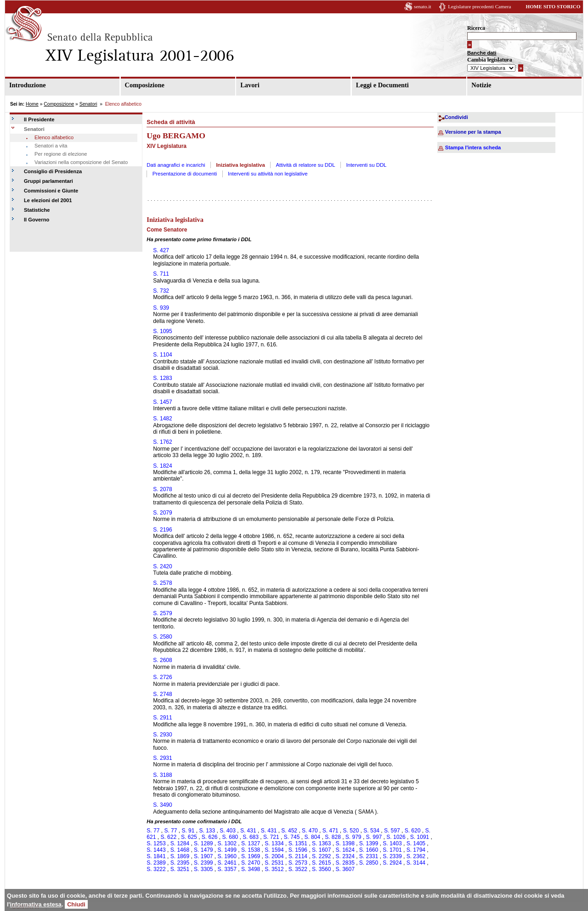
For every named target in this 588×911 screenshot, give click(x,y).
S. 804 (312, 837)
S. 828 (333, 837)
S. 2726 (162, 677)
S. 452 (289, 831)
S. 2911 (162, 718)
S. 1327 (251, 843)
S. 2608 (162, 660)
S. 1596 (298, 850)
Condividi (456, 117)
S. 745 (292, 837)
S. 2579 (162, 613)
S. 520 (351, 831)
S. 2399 (203, 863)
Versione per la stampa (473, 132)
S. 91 (188, 831)
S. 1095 (162, 331)
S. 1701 (392, 850)
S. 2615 (321, 863)
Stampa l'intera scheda (473, 147)
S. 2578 (162, 583)
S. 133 (207, 831)
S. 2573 (298, 863)
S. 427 (161, 250)
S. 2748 (162, 694)
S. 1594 (274, 850)
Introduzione (28, 85)
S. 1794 (416, 850)
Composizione (145, 85)
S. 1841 (156, 856)
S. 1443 (156, 850)
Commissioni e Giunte (51, 191)
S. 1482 (162, 419)
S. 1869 (180, 856)
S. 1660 (369, 850)
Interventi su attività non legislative (268, 174)
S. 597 (392, 831)
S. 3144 (416, 863)
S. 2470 (251, 863)
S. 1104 (162, 355)
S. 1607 (321, 850)
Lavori (250, 85)
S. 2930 (162, 735)
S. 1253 (156, 843)
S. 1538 (251, 850)
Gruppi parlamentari (48, 181)
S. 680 (230, 837)
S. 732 (161, 291)
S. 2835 (345, 863)
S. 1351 (298, 843)
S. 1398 (345, 843)
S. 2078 (162, 489)
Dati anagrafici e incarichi (176, 165)
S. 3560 (321, 869)
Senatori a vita (51, 146)
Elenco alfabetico (54, 137)
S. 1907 (203, 856)
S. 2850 (369, 863)
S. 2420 (162, 566)
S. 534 (371, 831)
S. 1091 (420, 837)
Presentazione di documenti (185, 174)
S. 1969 (251, 856)
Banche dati (482, 53)
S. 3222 (156, 869)
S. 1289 (203, 843)
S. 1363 (321, 843)
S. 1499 (227, 850)
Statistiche (37, 210)
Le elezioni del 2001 (48, 200)
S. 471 (331, 831)
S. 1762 (162, 442)
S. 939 (161, 308)
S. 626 (210, 837)
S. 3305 (203, 869)
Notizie (481, 85)
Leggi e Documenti (382, 85)
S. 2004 (274, 856)
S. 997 (374, 837)
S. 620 (413, 831)
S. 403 (228, 831)
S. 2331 (369, 856)
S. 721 (271, 837)
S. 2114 (298, 856)
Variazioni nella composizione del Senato (81, 162)
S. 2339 (392, 856)
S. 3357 (227, 869)
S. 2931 (162, 758)
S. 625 (189, 837)
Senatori (88, 104)
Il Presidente (39, 119)
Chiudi (76, 904)
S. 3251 (180, 869)
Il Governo (37, 220)
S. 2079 (162, 513)
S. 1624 (345, 850)
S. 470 (310, 831)
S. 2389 (156, 863)
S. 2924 (392, 863)
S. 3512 (274, 869)
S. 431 (248, 831)
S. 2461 (227, 863)
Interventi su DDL (366, 165)
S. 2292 (321, 856)
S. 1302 (227, 843)
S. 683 (251, 837)
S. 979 (353, 837)
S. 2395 (180, 863)
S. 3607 (345, 869)
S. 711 (161, 274)
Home (32, 104)
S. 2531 (274, 863)
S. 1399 (369, 843)
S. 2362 (416, 856)
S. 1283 (162, 378)
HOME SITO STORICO (553, 6)
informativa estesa (36, 904)
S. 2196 (162, 530)
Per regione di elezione (61, 154)
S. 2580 (162, 637)
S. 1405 (416, 843)
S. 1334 (274, 843)
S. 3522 (298, 869)
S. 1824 (162, 466)
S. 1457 (162, 402)
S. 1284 (180, 843)
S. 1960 (227, 856)
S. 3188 (162, 775)
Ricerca (476, 28)
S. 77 (153, 831)
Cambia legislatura (490, 60)
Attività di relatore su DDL (306, 165)
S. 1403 (392, 843)
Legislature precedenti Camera (479, 6)
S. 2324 (345, 856)
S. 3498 (251, 869)
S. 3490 (162, 805)
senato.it (423, 6)
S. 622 (168, 837)
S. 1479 (203, 850)
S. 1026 (396, 837)
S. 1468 (180, 850)
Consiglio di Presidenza (53, 171)
